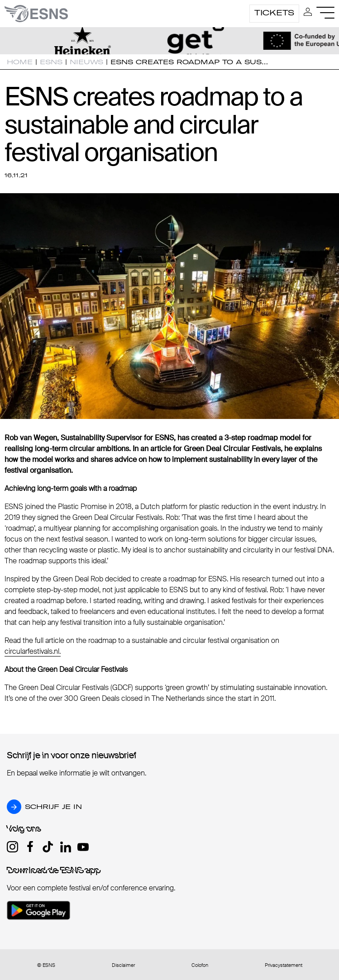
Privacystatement (284, 965)
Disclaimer (123, 965)
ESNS (51, 62)
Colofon (200, 965)
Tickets (274, 13)
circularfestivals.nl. (33, 651)
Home (20, 62)
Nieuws (86, 62)
